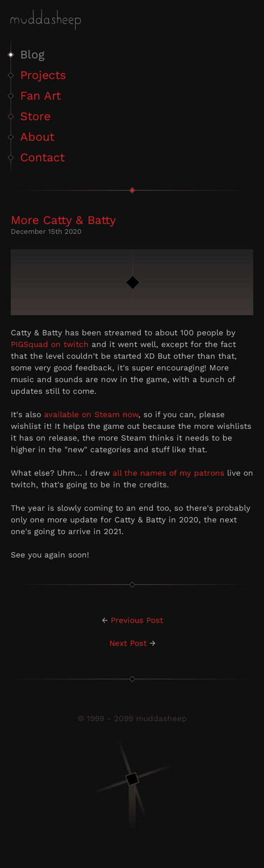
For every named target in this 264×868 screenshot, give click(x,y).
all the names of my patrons (168, 473)
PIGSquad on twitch (50, 344)
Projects (43, 75)
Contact (42, 157)
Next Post (128, 643)
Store (35, 116)
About (37, 137)
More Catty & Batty (63, 220)
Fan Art (40, 96)
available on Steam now (91, 414)
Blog (32, 54)
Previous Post (137, 620)
